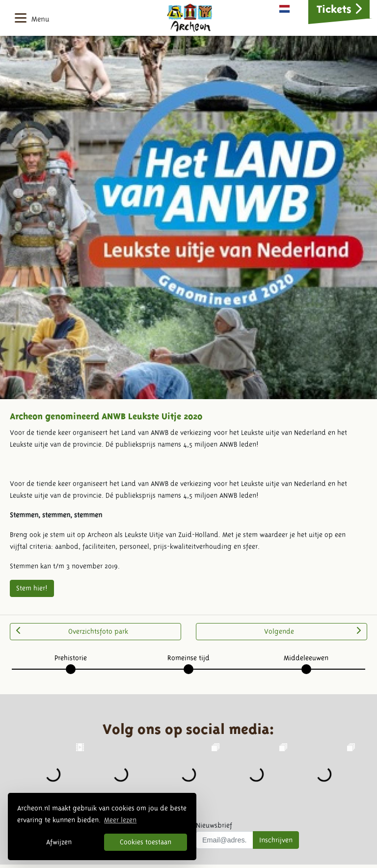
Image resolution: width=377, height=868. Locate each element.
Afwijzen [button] (59, 842)
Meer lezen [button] (120, 820)
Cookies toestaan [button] (146, 842)
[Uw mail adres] (225, 840)
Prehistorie (71, 658)
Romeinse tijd (188, 658)
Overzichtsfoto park (72, 631)
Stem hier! (32, 588)
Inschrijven (276, 840)
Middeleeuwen (306, 658)
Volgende (312, 631)
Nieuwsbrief (214, 825)
